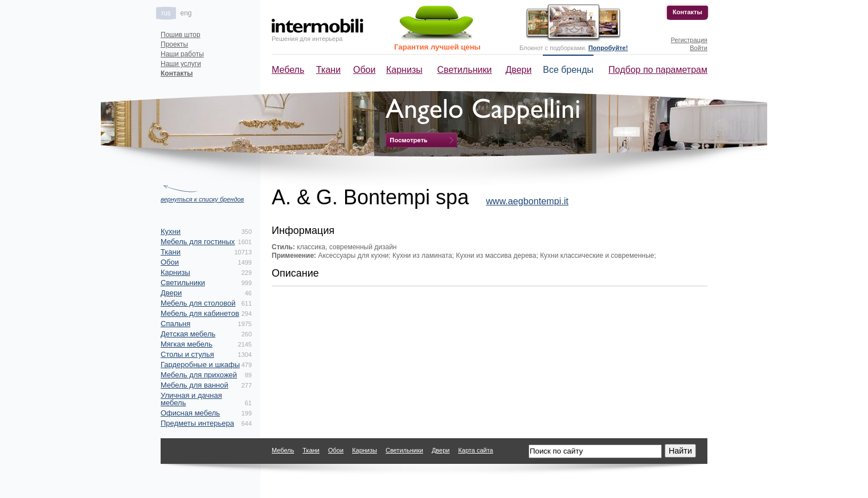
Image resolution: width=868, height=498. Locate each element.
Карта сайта (475, 450)
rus (166, 13)
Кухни (171, 231)
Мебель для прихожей (199, 375)
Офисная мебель (190, 413)
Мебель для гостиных (198, 242)
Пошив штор (181, 35)
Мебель (288, 70)
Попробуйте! (608, 48)
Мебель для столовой (198, 303)
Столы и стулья (187, 354)
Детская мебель (188, 334)
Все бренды (568, 70)
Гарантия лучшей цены (437, 47)
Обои (364, 70)
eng (186, 13)
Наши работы (182, 54)
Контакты (687, 12)
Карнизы (404, 70)
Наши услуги (181, 64)
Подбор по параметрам (658, 70)
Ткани (328, 70)
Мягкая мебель (187, 344)
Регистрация (689, 40)
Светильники (465, 70)
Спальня (175, 324)
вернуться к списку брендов (202, 199)
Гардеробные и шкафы (200, 365)
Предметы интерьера (197, 423)
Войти (699, 48)
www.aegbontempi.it (527, 201)
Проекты (174, 44)
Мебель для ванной (195, 385)
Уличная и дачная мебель (191, 399)
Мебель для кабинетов (200, 313)
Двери (519, 70)
